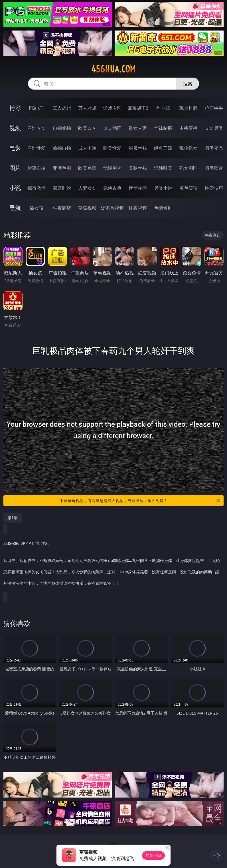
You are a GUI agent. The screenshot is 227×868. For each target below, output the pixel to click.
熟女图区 (189, 168)
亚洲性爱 (37, 148)
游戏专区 (112, 108)
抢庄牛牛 (214, 108)
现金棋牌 (189, 108)
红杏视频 (138, 208)
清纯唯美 (163, 168)
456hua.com (113, 69)
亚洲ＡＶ (37, 128)
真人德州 (62, 108)
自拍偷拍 (62, 128)
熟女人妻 (138, 128)
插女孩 (37, 208)
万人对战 (87, 108)
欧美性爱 (112, 148)
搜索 (188, 84)
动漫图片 (112, 168)
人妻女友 (87, 188)
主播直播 (189, 128)
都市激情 (37, 188)
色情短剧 (163, 208)
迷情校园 (138, 188)
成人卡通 (87, 148)
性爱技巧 (214, 188)
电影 (15, 148)
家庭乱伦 (62, 188)
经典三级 (163, 148)
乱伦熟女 (189, 148)
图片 (15, 168)
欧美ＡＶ (87, 128)
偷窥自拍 (37, 168)
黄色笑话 (189, 188)
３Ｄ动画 (112, 128)
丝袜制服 (163, 128)
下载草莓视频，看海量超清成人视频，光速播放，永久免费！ (140, 501)
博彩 (15, 108)
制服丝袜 (138, 148)
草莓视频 (87, 208)
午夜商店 (62, 208)
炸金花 (163, 108)
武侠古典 (112, 188)
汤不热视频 (112, 208)
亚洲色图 (62, 168)
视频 (15, 128)
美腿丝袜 (138, 168)
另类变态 (214, 148)
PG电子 (36, 108)
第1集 (13, 518)
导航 (15, 208)
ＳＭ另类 (214, 128)
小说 (15, 188)
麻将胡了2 (138, 108)
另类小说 (163, 188)
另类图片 (214, 168)
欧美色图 (87, 168)
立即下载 (153, 855)
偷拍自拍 (62, 148)
